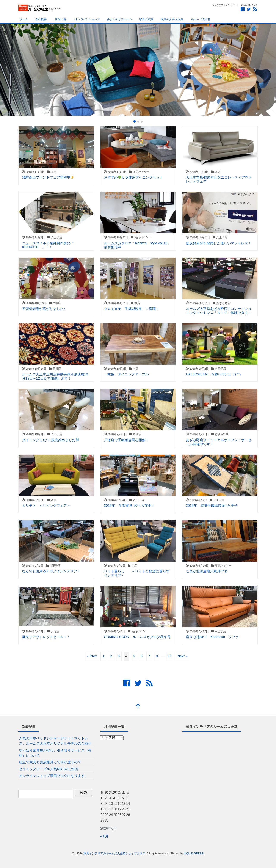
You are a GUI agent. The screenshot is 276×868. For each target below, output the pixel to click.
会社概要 (41, 19)
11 (170, 656)
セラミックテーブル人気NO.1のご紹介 (49, 769)
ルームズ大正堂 (200, 19)
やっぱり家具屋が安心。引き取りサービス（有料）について (55, 753)
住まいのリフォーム (120, 19)
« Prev (92, 656)
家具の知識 (146, 19)
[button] (21, 70)
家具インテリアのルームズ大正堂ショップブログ (114, 853)
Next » (182, 656)
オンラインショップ (86, 19)
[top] (138, 706)
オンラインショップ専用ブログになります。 (53, 776)
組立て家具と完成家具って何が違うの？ (50, 762)
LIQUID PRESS (194, 853)
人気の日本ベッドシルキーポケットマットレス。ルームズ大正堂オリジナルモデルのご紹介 (55, 741)
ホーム (23, 19)
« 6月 (104, 836)
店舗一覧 (60, 19)
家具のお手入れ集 (172, 19)
